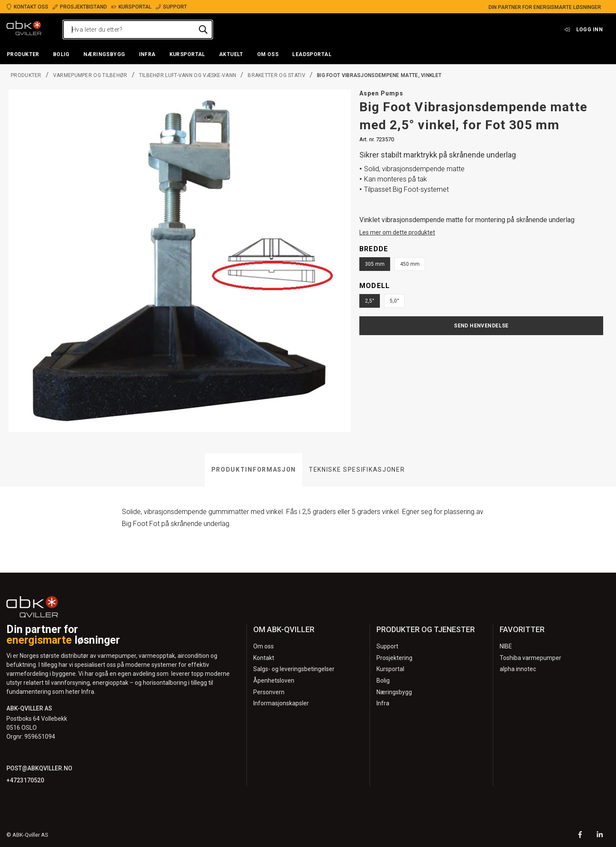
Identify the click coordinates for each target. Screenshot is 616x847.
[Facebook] (580, 836)
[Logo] (24, 30)
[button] (23, 55)
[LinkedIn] (600, 836)
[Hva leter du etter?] (138, 30)
